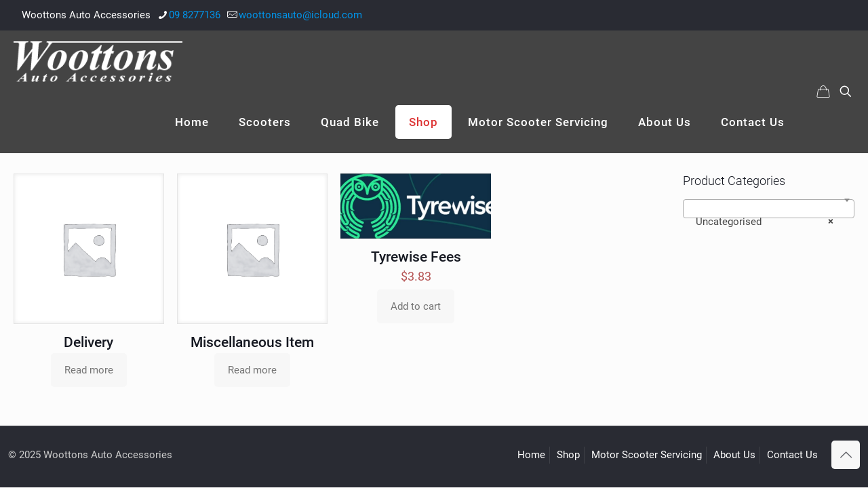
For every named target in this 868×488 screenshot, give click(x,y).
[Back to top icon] (846, 455)
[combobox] (769, 209)
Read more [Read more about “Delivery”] (89, 370)
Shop (568, 455)
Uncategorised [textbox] (765, 222)
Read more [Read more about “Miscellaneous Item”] (252, 370)
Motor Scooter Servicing (647, 455)
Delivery (88, 342)
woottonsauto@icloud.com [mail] (300, 15)
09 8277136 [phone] (195, 15)
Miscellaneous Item (252, 342)
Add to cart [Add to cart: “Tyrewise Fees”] (416, 306)
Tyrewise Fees (416, 257)
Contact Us (792, 455)
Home (531, 455)
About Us (734, 455)
